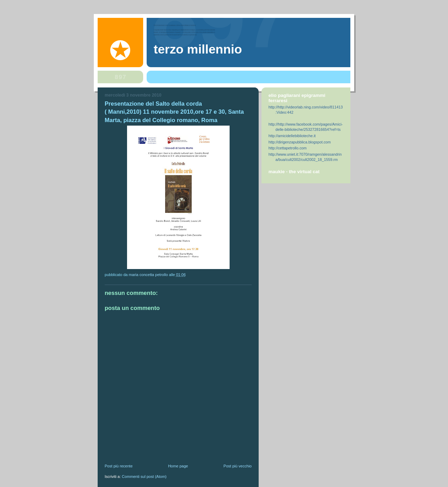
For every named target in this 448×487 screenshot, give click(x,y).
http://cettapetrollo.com (288, 148)
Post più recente (119, 466)
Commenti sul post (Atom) (144, 477)
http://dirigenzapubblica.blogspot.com (300, 142)
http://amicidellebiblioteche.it (292, 136)
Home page (178, 466)
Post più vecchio (238, 466)
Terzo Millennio (198, 49)
